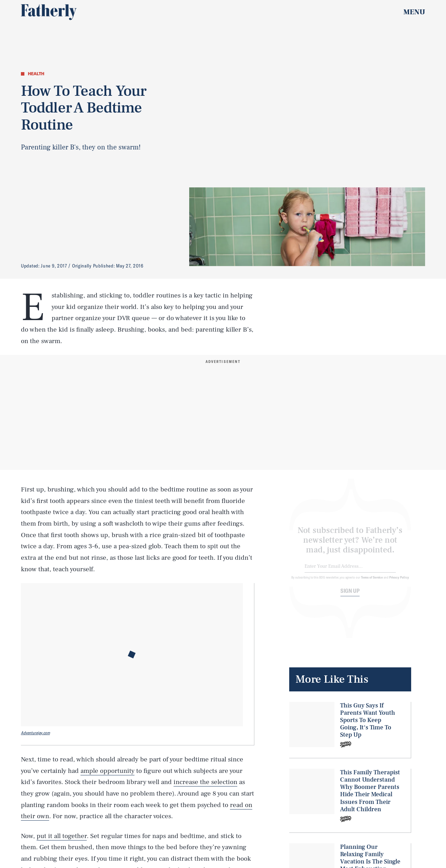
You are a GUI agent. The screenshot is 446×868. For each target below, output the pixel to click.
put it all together (62, 836)
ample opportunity (107, 771)
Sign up (350, 596)
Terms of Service (372, 582)
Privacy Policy (399, 582)
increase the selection (205, 782)
